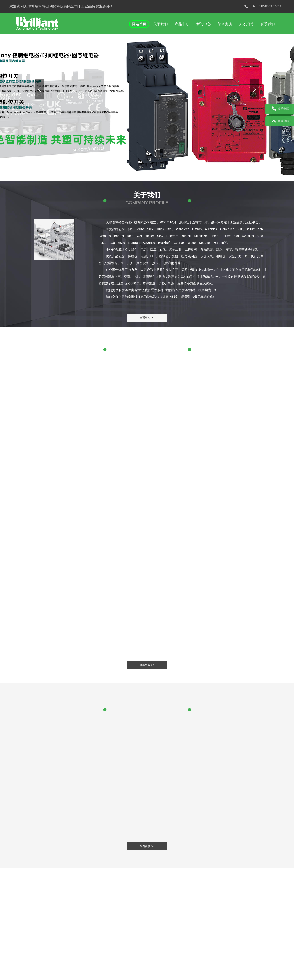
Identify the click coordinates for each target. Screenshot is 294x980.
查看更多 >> (147, 318)
